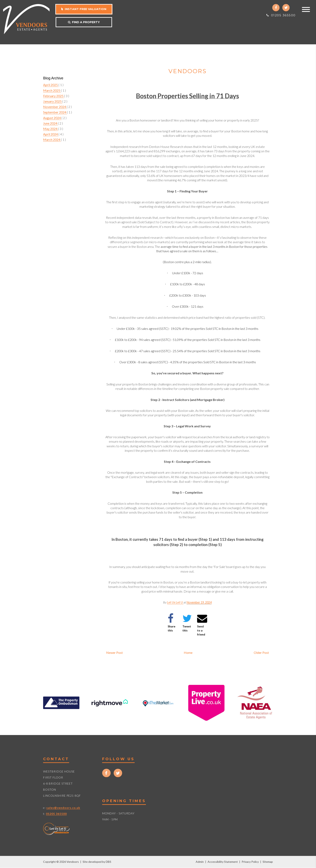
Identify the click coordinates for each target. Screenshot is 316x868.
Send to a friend (202, 625)
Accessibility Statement (223, 862)
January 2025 (53, 101)
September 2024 (55, 112)
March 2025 (52, 90)
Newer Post (114, 653)
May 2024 (51, 129)
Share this (172, 623)
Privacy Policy (250, 862)
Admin (200, 862)
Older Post (261, 653)
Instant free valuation (84, 9)
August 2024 (52, 118)
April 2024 (51, 134)
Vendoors (187, 71)
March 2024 (52, 140)
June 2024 (50, 123)
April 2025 (51, 85)
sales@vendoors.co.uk (63, 807)
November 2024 (55, 107)
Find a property (84, 22)
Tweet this (187, 623)
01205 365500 (281, 15)
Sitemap (268, 862)
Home (188, 653)
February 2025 (54, 96)
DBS (109, 862)
